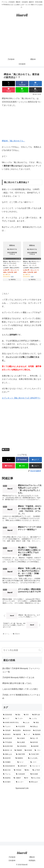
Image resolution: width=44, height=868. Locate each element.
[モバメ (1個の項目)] (23, 762)
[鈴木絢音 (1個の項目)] (29, 750)
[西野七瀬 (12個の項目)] (37, 715)
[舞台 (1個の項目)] (27, 770)
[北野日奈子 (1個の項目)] (23, 766)
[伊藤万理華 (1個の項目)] (21, 754)
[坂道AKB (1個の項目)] (8, 758)
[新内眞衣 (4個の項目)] (7, 735)
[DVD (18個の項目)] (27, 715)
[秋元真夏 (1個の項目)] (36, 774)
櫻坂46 (6, 449)
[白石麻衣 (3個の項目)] (23, 738)
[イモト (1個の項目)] (38, 750)
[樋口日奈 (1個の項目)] (7, 770)
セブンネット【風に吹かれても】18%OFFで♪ (21, 398)
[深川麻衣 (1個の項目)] (8, 782)
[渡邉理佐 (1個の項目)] (7, 778)
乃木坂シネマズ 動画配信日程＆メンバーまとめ (21, 696)
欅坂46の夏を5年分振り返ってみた (17, 683)
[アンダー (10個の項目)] (21, 719)
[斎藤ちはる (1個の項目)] (8, 754)
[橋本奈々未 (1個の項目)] (8, 750)
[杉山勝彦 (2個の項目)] (23, 742)
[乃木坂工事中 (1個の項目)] (35, 754)
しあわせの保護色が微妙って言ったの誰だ (20, 689)
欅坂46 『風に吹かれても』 (13, 141)
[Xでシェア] (9, 84)
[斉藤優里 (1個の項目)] (18, 750)
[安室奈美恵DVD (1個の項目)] (9, 766)
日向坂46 (12, 860)
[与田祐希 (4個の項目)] (7, 731)
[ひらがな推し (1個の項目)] (34, 758)
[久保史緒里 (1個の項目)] (22, 774)
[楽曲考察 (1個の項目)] (36, 746)
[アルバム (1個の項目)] (8, 774)
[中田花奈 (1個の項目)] (18, 770)
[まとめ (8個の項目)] (27, 723)
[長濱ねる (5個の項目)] (36, 727)
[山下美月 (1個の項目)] (37, 770)
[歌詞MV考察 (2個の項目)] (9, 746)
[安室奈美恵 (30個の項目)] (8, 715)
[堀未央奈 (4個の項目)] (27, 731)
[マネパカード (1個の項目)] (35, 766)
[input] (22, 650)
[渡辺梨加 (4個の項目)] (17, 731)
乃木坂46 (12, 857)
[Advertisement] (22, 39)
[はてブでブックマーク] (35, 84)
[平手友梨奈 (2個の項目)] (9, 742)
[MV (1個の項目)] (27, 778)
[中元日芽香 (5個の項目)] (22, 727)
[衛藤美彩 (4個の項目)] (18, 735)
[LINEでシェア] (22, 90)
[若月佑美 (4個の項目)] (37, 731)
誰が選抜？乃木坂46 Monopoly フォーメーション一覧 (21, 670)
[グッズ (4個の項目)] (27, 735)
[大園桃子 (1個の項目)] (18, 778)
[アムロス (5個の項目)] (8, 727)
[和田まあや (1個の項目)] (35, 782)
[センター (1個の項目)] (21, 782)
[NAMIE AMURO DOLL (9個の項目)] (12, 723)
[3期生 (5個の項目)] (37, 723)
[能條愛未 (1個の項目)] (21, 758)
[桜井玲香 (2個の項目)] (36, 742)
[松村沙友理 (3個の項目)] (9, 738)
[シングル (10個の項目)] (35, 719)
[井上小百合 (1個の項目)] (36, 778)
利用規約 (32, 860)
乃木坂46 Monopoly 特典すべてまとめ (18, 677)
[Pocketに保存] (9, 90)
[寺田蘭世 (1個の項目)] (9, 762)
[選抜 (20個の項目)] (18, 715)
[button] (35, 90)
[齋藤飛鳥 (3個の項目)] (37, 735)
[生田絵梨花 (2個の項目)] (23, 746)
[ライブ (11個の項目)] (8, 719)
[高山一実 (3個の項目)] (36, 738)
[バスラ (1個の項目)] (36, 762)
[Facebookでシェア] (22, 84)
